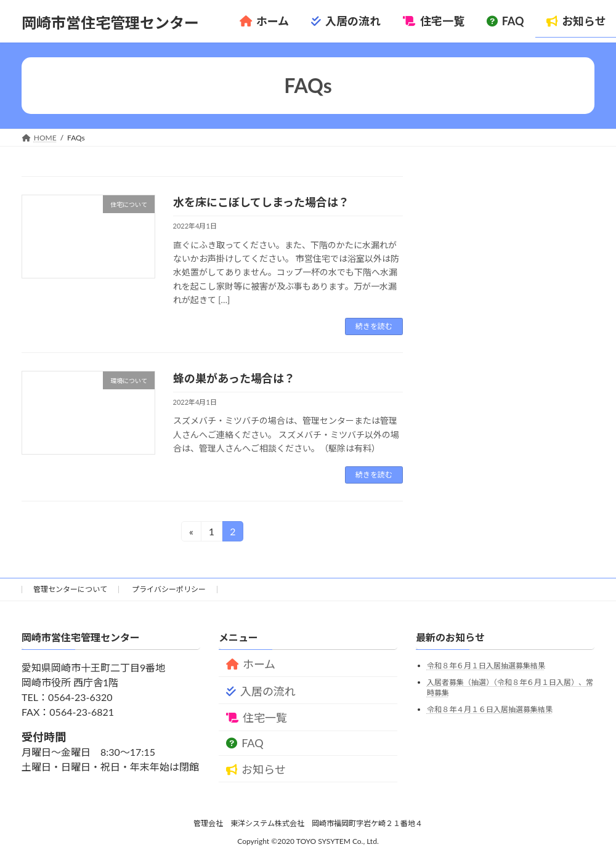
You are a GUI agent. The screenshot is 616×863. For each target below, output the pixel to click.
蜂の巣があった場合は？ (234, 378)
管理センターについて (70, 589)
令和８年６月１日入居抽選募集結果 (486, 666)
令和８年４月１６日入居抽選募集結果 (490, 709)
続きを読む (374, 326)
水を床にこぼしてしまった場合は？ (261, 202)
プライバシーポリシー (169, 589)
